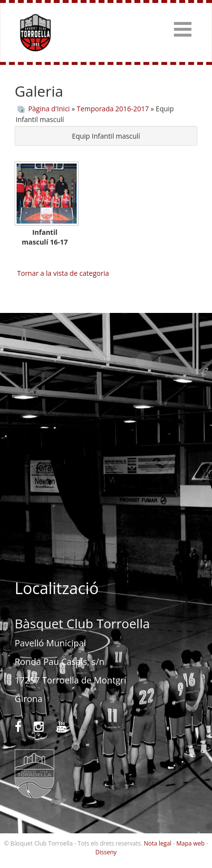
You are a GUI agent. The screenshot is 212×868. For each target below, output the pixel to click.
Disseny (106, 852)
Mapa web (191, 843)
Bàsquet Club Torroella (35, 32)
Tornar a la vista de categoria (63, 273)
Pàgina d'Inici (49, 109)
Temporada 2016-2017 (113, 109)
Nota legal (158, 843)
